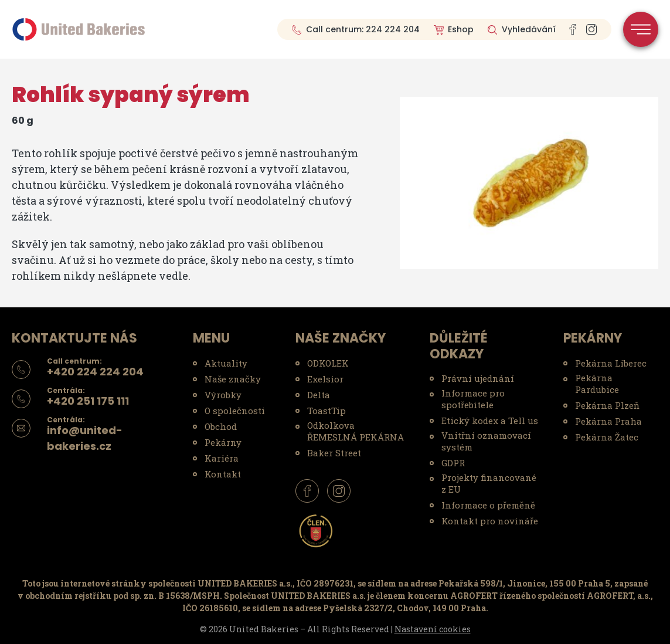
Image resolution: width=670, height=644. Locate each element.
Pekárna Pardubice (597, 384)
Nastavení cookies (433, 629)
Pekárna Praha (608, 421)
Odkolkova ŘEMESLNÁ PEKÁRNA (356, 431)
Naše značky (233, 379)
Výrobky (223, 395)
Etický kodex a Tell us (490, 421)
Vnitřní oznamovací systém (486, 441)
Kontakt (223, 474)
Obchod (221, 426)
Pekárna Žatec (607, 437)
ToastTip (327, 411)
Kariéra (222, 458)
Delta (319, 395)
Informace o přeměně (488, 505)
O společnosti (235, 411)
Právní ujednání (478, 378)
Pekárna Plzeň (607, 405)
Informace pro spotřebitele (473, 399)
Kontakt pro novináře (490, 521)
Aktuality (226, 363)
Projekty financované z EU (489, 483)
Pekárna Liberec (611, 363)
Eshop (461, 29)
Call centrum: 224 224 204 (363, 29)
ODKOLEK (328, 363)
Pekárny (223, 442)
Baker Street (334, 453)
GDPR (453, 463)
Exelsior (325, 379)
